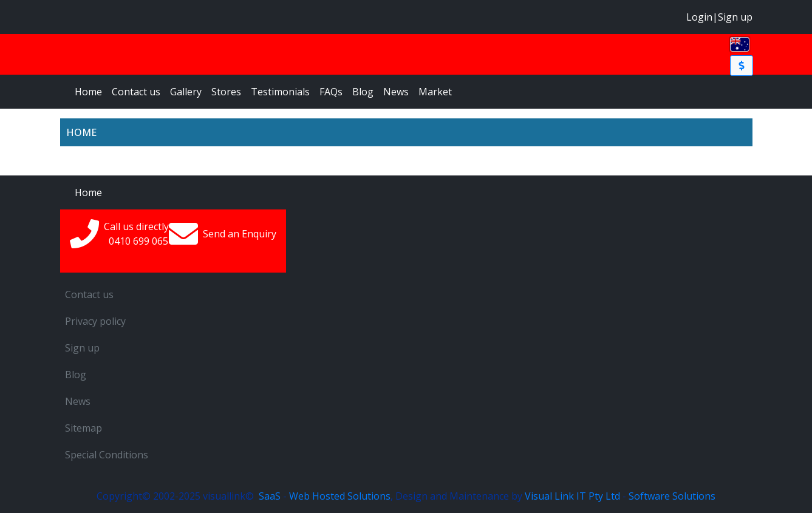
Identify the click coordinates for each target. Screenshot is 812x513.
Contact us (136, 92)
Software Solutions (672, 496)
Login (699, 17)
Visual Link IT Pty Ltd (572, 496)
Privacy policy (95, 321)
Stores (226, 92)
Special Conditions (107, 455)
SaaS (270, 496)
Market (435, 92)
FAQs (331, 92)
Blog (363, 92)
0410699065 (138, 241)
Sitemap (84, 428)
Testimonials (280, 92)
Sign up (735, 17)
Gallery (186, 92)
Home (88, 92)
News (396, 92)
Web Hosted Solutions (340, 496)
